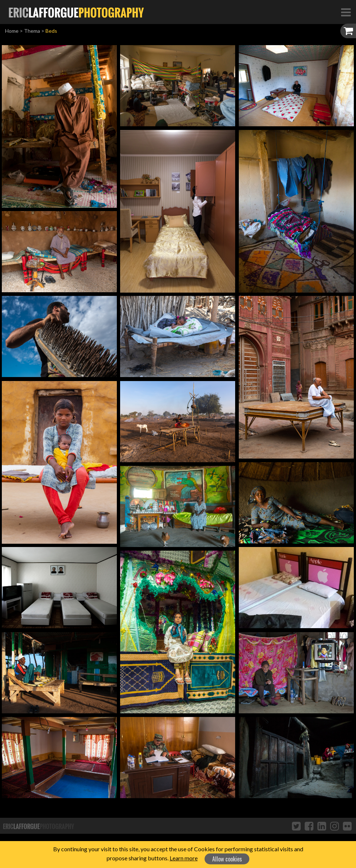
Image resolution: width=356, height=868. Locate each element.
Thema (32, 31)
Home (12, 31)
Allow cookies (227, 859)
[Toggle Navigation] (346, 12)
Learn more (184, 858)
